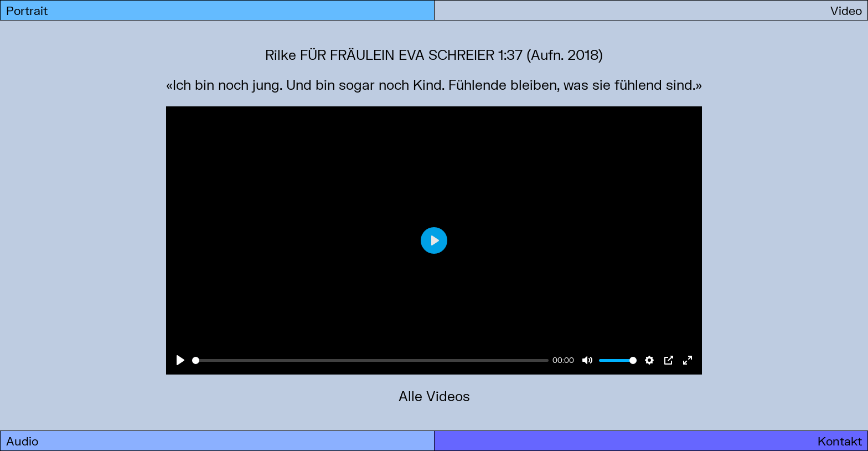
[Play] (180, 360)
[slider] (370, 360)
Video (846, 10)
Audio (22, 441)
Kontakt (840, 441)
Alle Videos (434, 396)
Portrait (27, 10)
